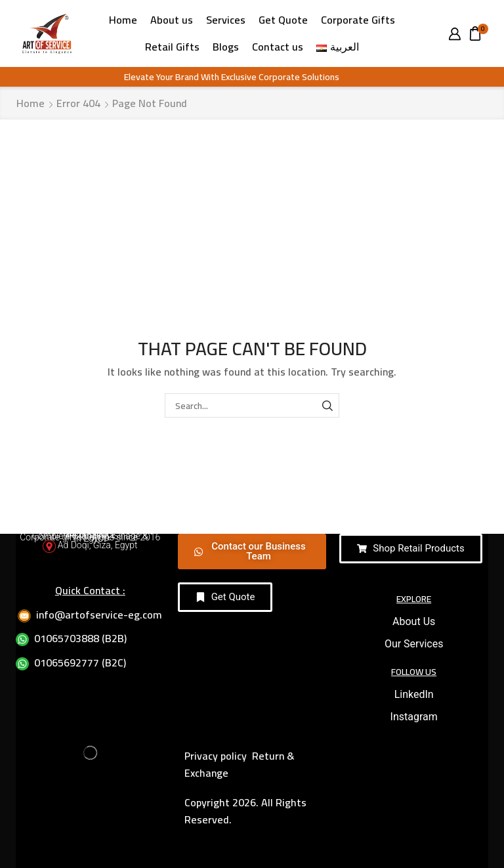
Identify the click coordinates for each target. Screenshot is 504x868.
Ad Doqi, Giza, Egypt (98, 545)
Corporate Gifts (358, 20)
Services (226, 20)
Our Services (414, 644)
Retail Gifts (172, 47)
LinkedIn (414, 694)
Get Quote (283, 20)
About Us (414, 621)
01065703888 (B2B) (80, 638)
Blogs (226, 47)
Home (123, 20)
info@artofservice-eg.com (99, 615)
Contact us (278, 47)
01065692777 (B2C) (80, 662)
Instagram (414, 717)
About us (172, 20)
